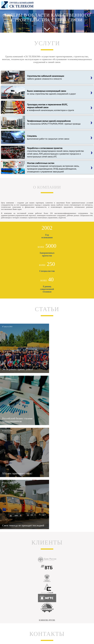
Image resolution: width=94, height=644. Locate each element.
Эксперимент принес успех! (18, 369)
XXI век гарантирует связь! (17, 473)
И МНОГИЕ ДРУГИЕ (47, 620)
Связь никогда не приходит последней (23, 525)
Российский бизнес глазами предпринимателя (17, 420)
